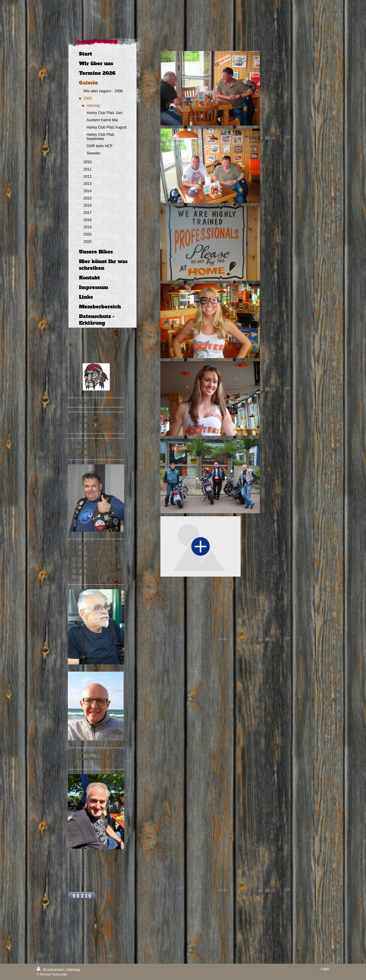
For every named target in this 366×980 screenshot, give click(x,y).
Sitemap (74, 970)
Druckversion (51, 970)
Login (325, 969)
